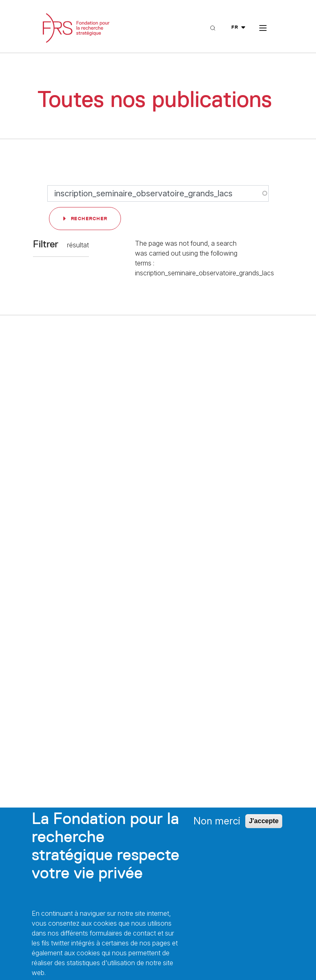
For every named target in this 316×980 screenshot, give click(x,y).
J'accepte (264, 821)
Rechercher (89, 219)
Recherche (221, 44)
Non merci (217, 821)
